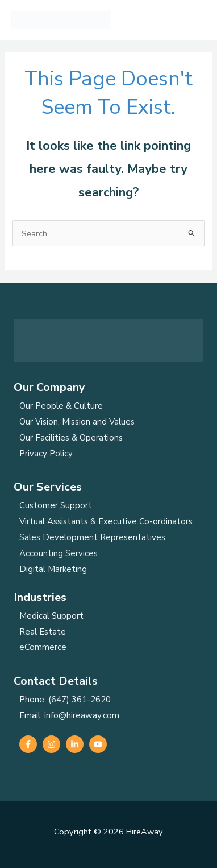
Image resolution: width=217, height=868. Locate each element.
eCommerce (43, 647)
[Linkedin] (75, 744)
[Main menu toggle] (194, 20)
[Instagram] (51, 744)
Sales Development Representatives (92, 537)
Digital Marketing (53, 569)
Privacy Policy (46, 454)
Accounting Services (59, 553)
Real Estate (43, 632)
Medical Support (51, 616)
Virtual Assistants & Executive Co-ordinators (106, 521)
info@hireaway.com (82, 715)
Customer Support (56, 505)
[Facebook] (28, 744)
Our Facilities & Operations (71, 438)
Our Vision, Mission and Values (77, 422)
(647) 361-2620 (80, 700)
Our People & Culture (61, 406)
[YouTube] (98, 744)
